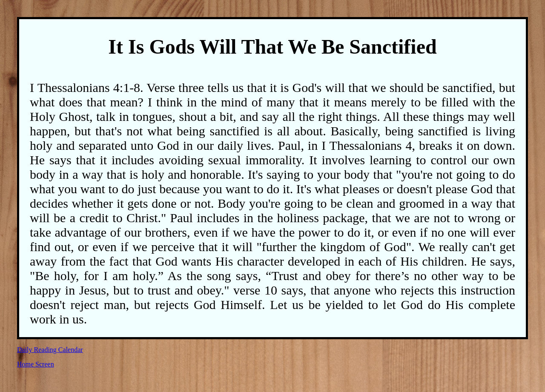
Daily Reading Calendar (50, 350)
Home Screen (36, 364)
